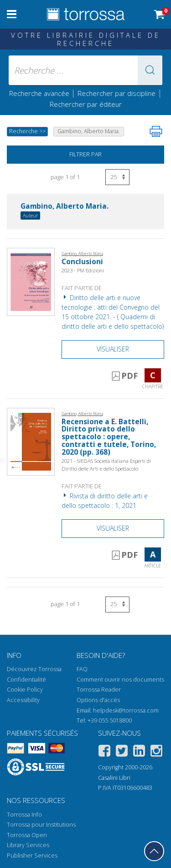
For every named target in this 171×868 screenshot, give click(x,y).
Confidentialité (26, 680)
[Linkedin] (139, 752)
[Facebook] (104, 752)
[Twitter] (122, 752)
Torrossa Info (24, 815)
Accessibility (23, 700)
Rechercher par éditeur (86, 104)
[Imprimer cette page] (156, 131)
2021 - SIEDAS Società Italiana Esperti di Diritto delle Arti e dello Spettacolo (106, 465)
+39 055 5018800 (110, 720)
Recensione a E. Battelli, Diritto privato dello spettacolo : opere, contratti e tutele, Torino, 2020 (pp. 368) (109, 437)
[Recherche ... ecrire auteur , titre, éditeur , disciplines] (86, 70)
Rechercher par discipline (117, 93)
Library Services (28, 845)
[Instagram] (156, 752)
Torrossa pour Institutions (41, 825)
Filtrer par (85, 154)
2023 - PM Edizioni (83, 270)
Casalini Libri (114, 778)
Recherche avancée (40, 93)
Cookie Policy (25, 690)
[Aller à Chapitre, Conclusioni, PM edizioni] (31, 281)
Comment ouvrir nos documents (120, 680)
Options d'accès (98, 700)
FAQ (82, 669)
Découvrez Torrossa (34, 669)
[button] (150, 70)
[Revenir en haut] (154, 851)
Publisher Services (32, 855)
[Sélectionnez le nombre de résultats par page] (117, 177)
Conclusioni (82, 262)
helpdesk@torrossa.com (126, 710)
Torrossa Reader (99, 690)
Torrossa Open (27, 835)
